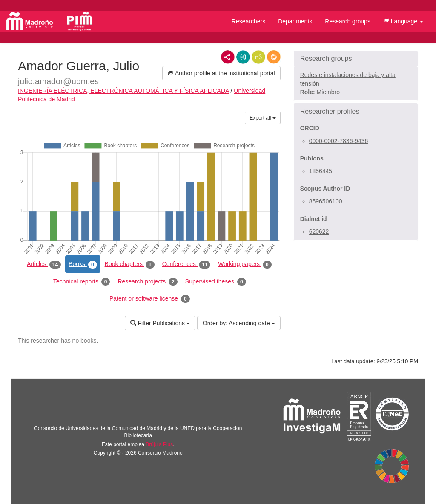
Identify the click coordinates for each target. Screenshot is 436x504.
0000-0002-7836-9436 (339, 141)
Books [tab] (83, 264)
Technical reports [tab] (82, 282)
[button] (403, 21)
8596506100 (326, 201)
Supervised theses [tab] (216, 282)
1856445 (321, 171)
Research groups (348, 21)
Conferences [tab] (186, 264)
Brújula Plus (159, 444)
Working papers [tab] (245, 264)
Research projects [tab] (147, 282)
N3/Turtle (258, 57)
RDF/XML (228, 57)
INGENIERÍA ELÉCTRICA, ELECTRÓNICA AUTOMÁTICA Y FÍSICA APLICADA (123, 91)
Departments (295, 21)
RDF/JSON (274, 57)
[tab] (356, 59)
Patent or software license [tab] (150, 299)
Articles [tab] (44, 264)
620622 (319, 232)
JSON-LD (243, 57)
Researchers (248, 21)
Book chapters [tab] (130, 264)
